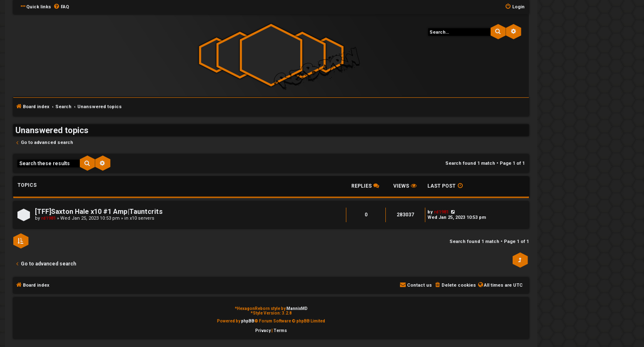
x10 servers (142, 218)
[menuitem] (61, 7)
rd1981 (48, 218)
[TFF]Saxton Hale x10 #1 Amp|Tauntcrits (99, 212)
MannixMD (297, 309)
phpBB (248, 321)
